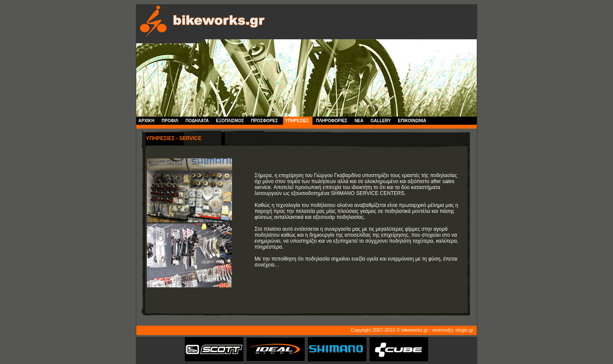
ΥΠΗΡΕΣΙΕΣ (297, 121)
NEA (359, 121)
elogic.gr (464, 330)
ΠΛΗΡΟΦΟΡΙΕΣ (332, 121)
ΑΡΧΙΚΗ (146, 121)
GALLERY (381, 121)
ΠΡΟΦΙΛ (170, 121)
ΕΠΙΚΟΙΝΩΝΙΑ (412, 121)
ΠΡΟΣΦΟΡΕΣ (265, 121)
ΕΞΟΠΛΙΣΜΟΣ (230, 121)
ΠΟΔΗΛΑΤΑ (197, 121)
